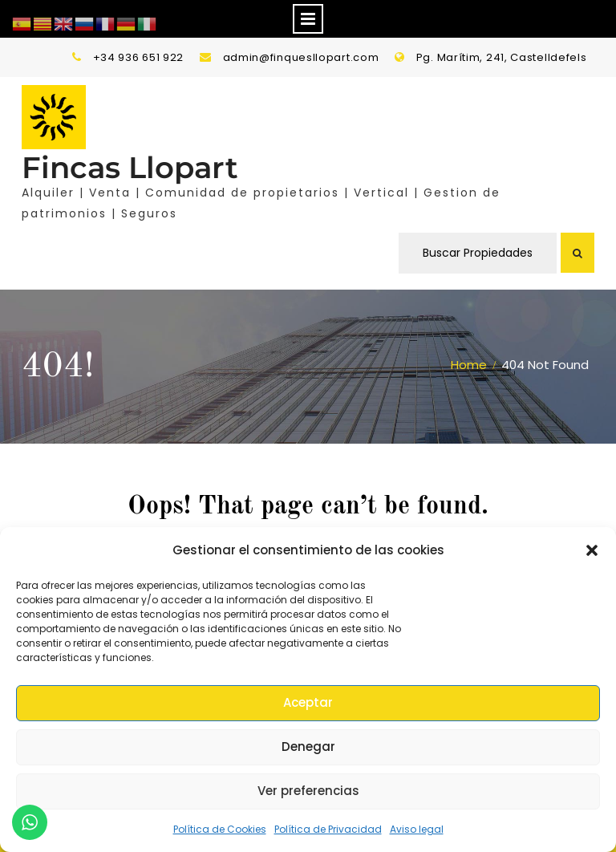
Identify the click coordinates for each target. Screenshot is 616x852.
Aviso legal (417, 829)
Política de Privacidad (328, 829)
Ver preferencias (308, 791)
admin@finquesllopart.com (301, 57)
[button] (592, 550)
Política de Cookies (220, 829)
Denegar (308, 747)
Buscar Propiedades (478, 253)
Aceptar (308, 702)
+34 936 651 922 (139, 57)
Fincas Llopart (130, 167)
